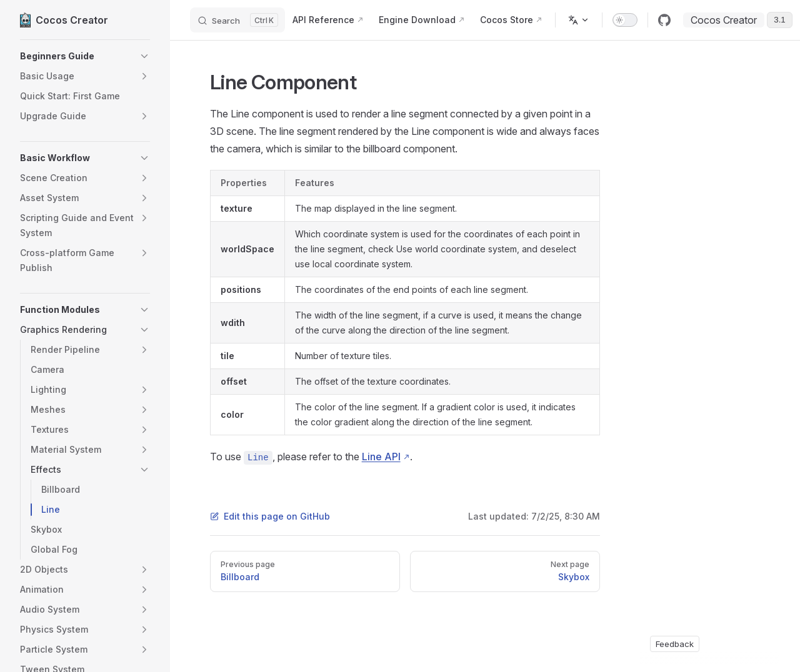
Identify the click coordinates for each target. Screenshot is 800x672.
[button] (85, 56)
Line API (381, 457)
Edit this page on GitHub (270, 516)
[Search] (237, 20)
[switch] (625, 20)
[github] (664, 20)
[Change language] (579, 20)
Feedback (675, 644)
